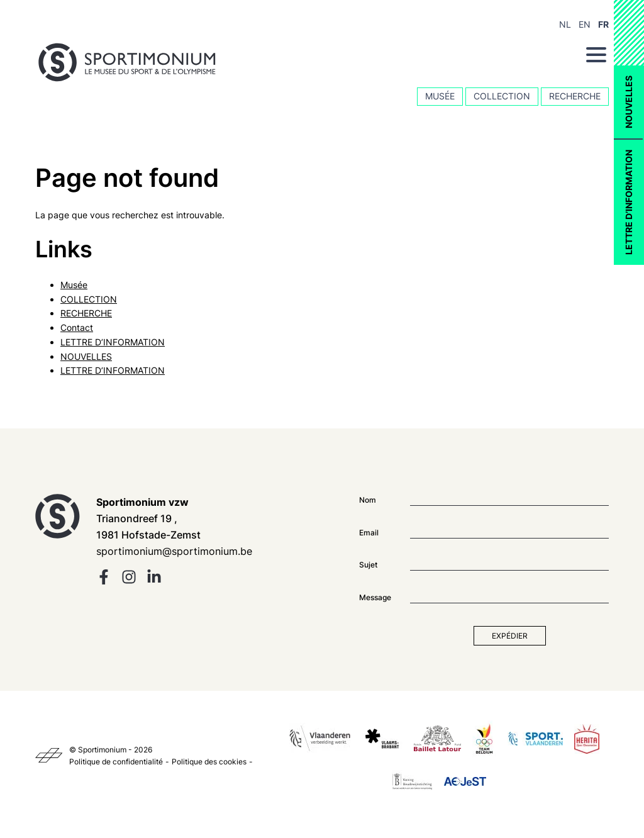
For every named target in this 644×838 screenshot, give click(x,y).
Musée (440, 96)
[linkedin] (154, 581)
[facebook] (104, 581)
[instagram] (129, 581)
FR (603, 24)
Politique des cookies (209, 762)
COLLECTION (502, 96)
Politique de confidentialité (116, 762)
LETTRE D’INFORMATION (629, 202)
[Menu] (596, 55)
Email (369, 533)
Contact (77, 327)
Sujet (368, 565)
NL (565, 24)
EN (585, 24)
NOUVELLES (629, 102)
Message (375, 597)
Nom (368, 500)
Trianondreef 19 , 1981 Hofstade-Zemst (148, 518)
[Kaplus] (49, 756)
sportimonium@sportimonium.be (174, 551)
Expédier (510, 636)
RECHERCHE (575, 96)
